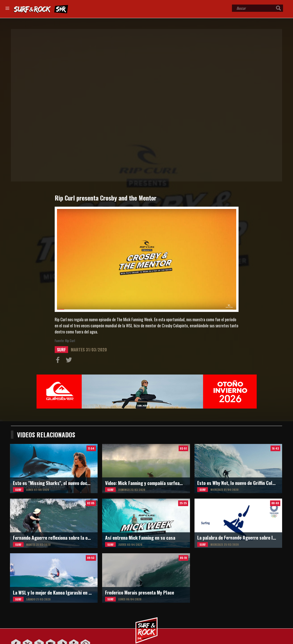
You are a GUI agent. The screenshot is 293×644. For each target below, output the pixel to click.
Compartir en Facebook (59, 361)
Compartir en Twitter (70, 361)
